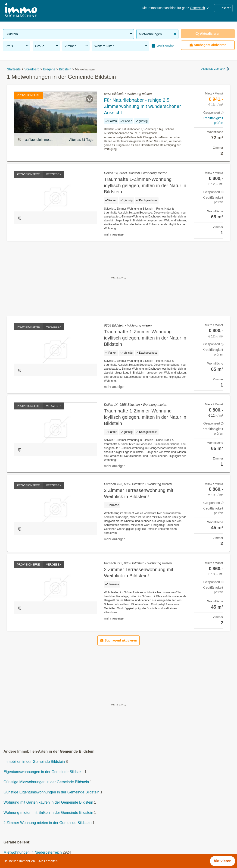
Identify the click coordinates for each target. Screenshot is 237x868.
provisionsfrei (165, 46)
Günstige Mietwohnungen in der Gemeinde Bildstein (46, 782)
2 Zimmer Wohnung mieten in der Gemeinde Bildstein (47, 823)
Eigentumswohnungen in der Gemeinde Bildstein (44, 772)
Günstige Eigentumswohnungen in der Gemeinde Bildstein (51, 792)
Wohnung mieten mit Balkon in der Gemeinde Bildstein (48, 813)
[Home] (21, 11)
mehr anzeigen (115, 234)
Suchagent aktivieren (208, 45)
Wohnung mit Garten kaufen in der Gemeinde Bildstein (48, 803)
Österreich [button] (200, 8)
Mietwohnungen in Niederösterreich (33, 853)
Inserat (223, 8)
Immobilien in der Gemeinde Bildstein (34, 762)
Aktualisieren (208, 34)
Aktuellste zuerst (213, 69)
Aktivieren (223, 861)
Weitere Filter (121, 46)
